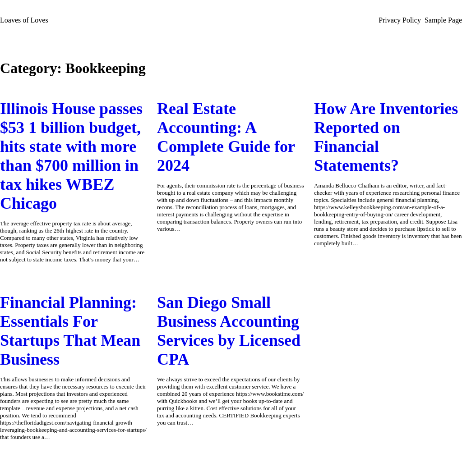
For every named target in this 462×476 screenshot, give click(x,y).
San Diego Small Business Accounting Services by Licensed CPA (229, 331)
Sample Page (443, 20)
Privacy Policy (400, 20)
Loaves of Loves (24, 20)
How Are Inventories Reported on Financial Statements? (386, 137)
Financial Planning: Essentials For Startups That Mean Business (70, 331)
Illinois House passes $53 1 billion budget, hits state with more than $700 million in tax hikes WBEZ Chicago (71, 156)
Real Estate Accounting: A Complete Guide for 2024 (226, 137)
